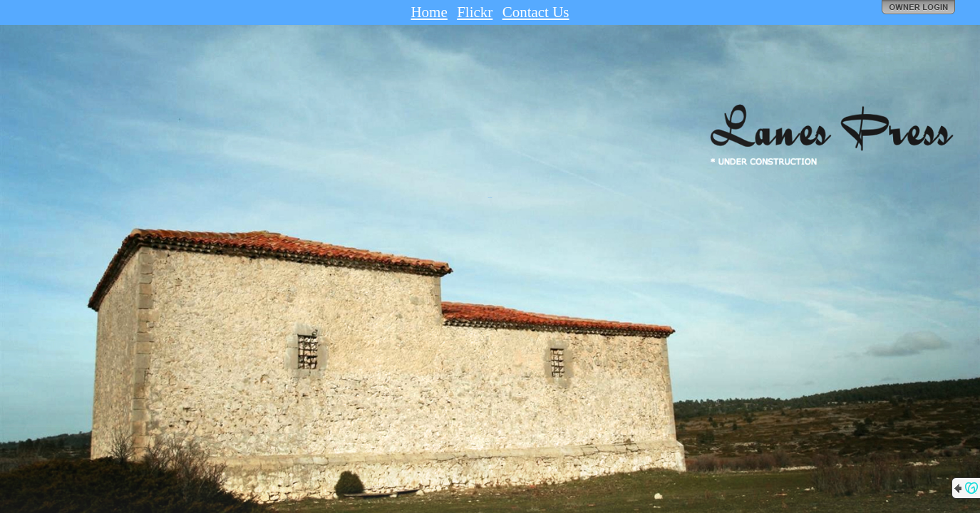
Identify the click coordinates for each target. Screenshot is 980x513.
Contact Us (536, 12)
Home (429, 12)
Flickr (475, 12)
